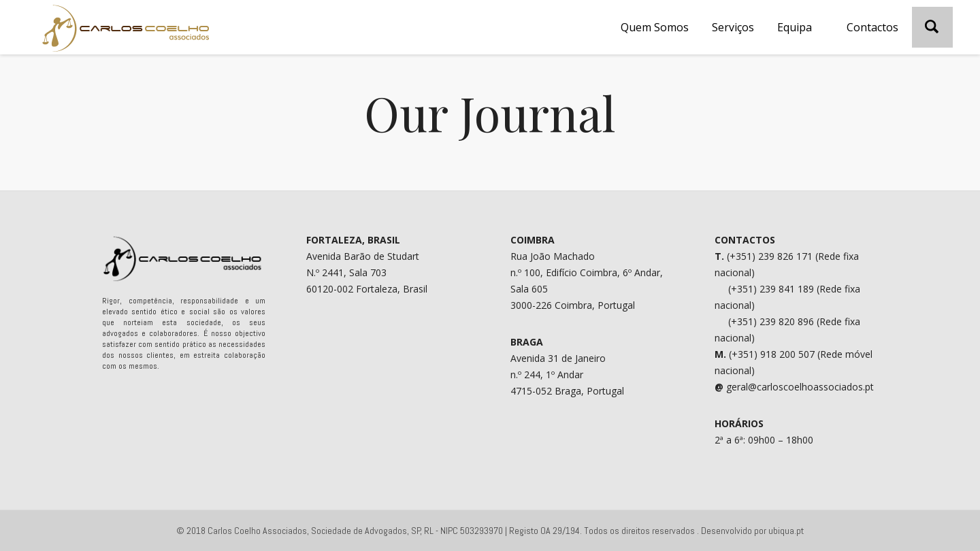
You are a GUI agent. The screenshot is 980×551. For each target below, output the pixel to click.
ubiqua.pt (786, 531)
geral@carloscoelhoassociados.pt (800, 387)
